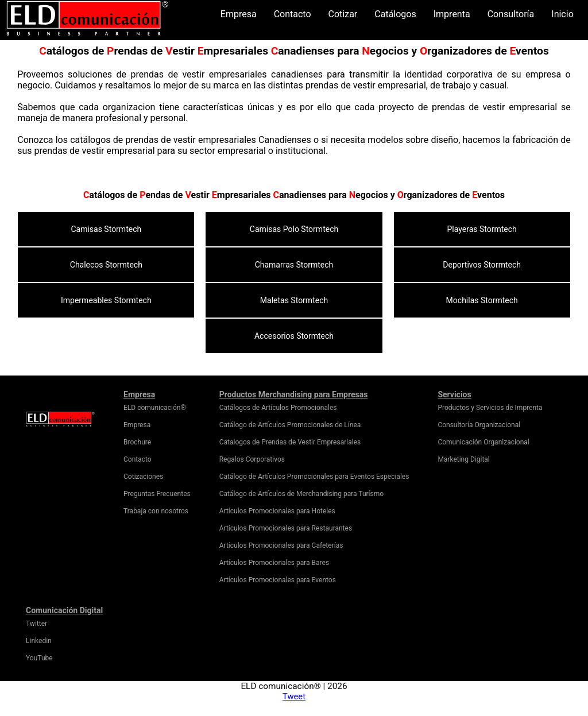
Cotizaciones (143, 477)
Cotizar (343, 14)
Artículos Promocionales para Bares (274, 563)
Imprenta (452, 14)
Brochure (137, 442)
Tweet (294, 696)
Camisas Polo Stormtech (294, 229)
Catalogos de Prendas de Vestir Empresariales (290, 442)
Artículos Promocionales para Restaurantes (286, 528)
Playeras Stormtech (482, 229)
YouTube (39, 658)
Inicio (562, 14)
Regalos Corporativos (252, 459)
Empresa (239, 14)
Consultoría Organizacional (479, 425)
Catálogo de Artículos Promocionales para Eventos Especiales (314, 477)
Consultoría (511, 14)
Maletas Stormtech (294, 300)
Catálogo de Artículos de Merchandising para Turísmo (301, 494)
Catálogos (395, 14)
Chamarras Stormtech (294, 265)
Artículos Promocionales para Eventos (278, 580)
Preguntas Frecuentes (157, 494)
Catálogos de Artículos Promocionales (278, 408)
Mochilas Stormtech (482, 300)
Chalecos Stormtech (106, 265)
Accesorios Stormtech (294, 336)
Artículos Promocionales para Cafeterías (281, 545)
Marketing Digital (463, 459)
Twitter (36, 624)
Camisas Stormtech (106, 229)
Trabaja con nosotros (156, 511)
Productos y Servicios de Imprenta (490, 408)
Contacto (293, 14)
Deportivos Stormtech (482, 265)
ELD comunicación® (155, 408)
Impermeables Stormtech (106, 300)
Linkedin (39, 641)
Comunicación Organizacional (483, 442)
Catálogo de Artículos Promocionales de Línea (290, 425)
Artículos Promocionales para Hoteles (277, 511)
